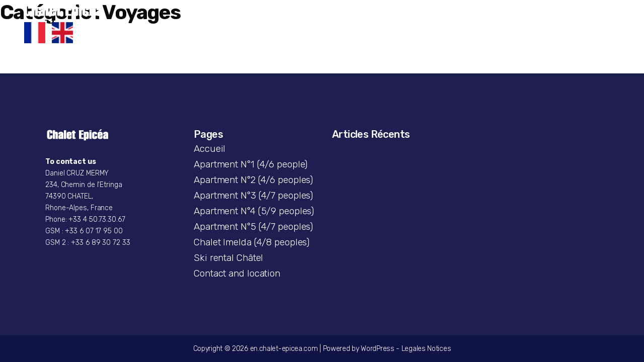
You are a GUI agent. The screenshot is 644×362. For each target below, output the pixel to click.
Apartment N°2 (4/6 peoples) (253, 180)
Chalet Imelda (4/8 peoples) (252, 242)
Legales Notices (426, 349)
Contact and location (237, 273)
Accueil (210, 149)
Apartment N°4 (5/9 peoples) (254, 211)
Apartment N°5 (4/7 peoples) (253, 227)
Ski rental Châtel (228, 258)
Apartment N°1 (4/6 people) (251, 164)
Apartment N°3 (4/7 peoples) (253, 195)
